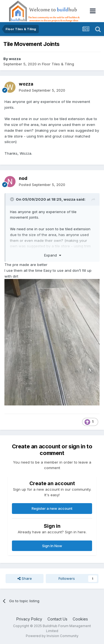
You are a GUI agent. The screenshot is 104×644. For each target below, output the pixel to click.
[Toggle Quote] (12, 199)
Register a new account (52, 508)
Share (25, 578)
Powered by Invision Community (52, 636)
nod (23, 178)
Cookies (80, 619)
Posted (42, 90)
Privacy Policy (29, 619)
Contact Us (57, 619)
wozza (15, 59)
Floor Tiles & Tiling (58, 64)
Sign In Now (52, 546)
